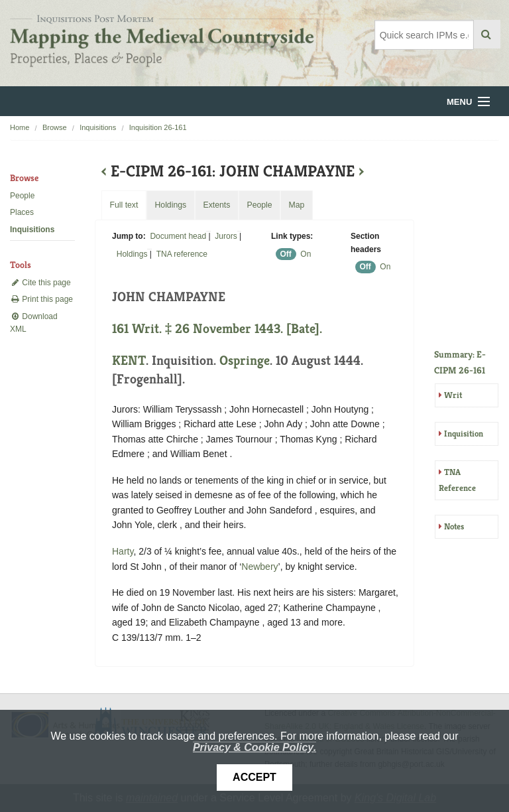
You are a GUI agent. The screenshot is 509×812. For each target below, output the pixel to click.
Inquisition (464, 434)
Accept (254, 777)
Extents (216, 205)
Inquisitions (98, 127)
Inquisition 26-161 (158, 127)
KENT (129, 361)
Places (22, 212)
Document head (178, 236)
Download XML (34, 323)
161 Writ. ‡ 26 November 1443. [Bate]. (217, 329)
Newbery (259, 567)
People (22, 196)
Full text (124, 205)
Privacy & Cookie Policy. (254, 747)
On (306, 254)
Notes (454, 526)
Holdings (132, 254)
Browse (55, 127)
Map (296, 205)
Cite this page (40, 283)
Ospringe (245, 361)
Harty (123, 551)
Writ (453, 395)
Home (20, 127)
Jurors (226, 236)
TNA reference (182, 254)
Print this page (41, 299)
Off (286, 254)
